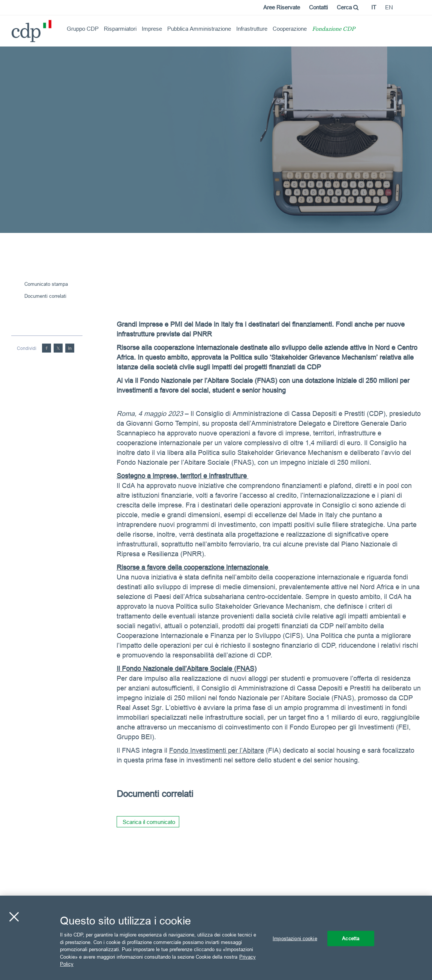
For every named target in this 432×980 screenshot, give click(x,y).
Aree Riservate (282, 7)
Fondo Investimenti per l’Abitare (217, 750)
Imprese (152, 29)
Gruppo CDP (83, 29)
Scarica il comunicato (149, 822)
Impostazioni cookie (295, 938)
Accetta (351, 938)
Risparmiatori (120, 29)
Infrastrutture (252, 29)
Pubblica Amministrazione (199, 29)
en (389, 7)
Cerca (348, 7)
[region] (216, 938)
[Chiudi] (14, 917)
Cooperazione (290, 29)
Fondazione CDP (334, 29)
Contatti (318, 7)
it (374, 7)
